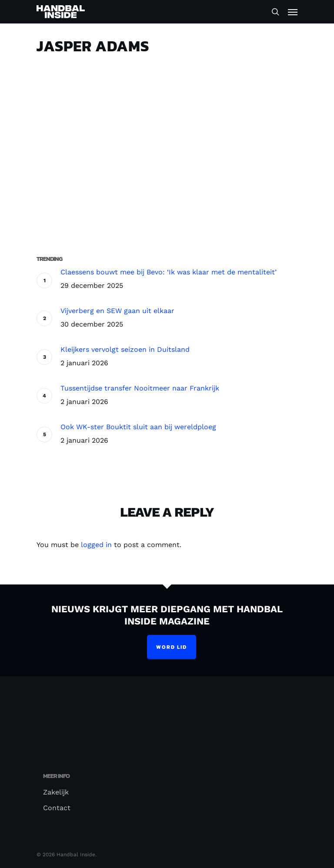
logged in (96, 545)
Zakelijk (56, 792)
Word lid (172, 647)
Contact (57, 808)
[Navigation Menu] (293, 12)
